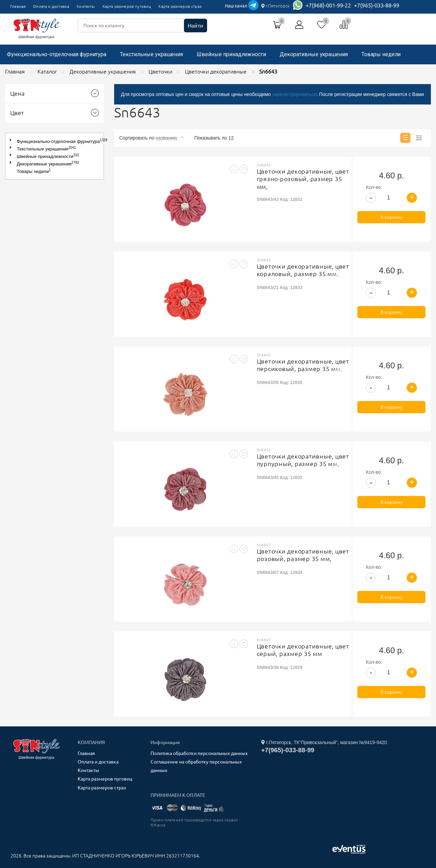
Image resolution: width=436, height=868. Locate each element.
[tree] (54, 156)
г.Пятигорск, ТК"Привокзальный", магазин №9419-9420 (324, 742)
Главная (18, 6)
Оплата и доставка (51, 6)
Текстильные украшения (151, 54)
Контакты (86, 6)
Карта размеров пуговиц (127, 6)
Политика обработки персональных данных (199, 753)
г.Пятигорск (276, 6)
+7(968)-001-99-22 (328, 5)
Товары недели (381, 54)
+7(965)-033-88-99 (377, 5)
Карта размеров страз (180, 6)
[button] (12, 140)
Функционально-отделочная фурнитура (57, 54)
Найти (196, 26)
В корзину (392, 217)
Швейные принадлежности (231, 54)
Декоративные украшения (314, 54)
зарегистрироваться (294, 94)
